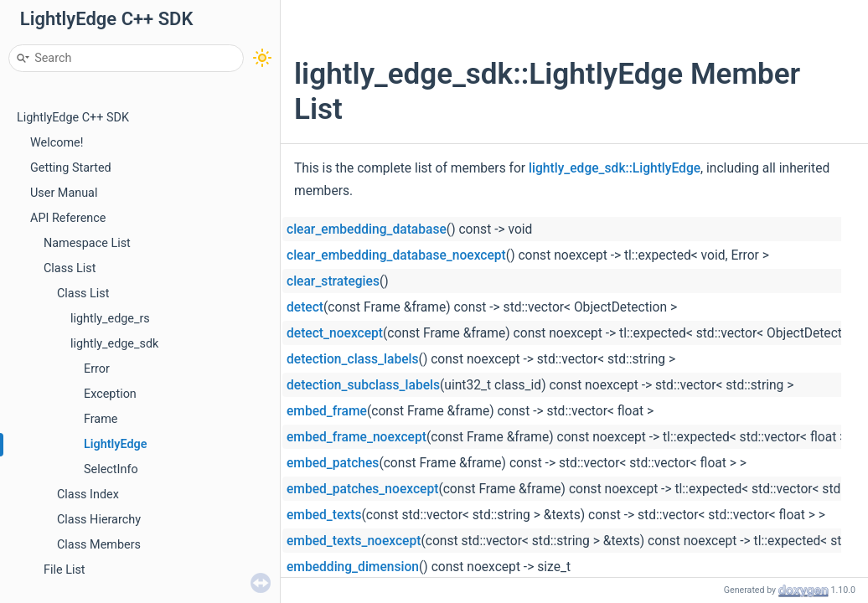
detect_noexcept (335, 333)
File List (65, 570)
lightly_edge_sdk (114, 344)
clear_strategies (333, 281)
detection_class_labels (353, 359)
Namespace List (87, 243)
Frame (101, 419)
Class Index (88, 495)
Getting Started (71, 168)
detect (305, 307)
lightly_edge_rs (110, 319)
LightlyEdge (115, 444)
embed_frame (327, 411)
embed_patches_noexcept (362, 489)
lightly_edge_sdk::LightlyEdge (615, 168)
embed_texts (324, 515)
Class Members (99, 545)
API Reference (68, 218)
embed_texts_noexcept (354, 541)
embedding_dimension (353, 567)
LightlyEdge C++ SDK (73, 118)
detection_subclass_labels (363, 385)
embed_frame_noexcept (356, 437)
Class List (70, 268)
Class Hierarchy (99, 520)
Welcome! (57, 143)
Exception (110, 394)
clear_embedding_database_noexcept (396, 255)
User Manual (64, 193)
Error (97, 369)
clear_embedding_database (367, 229)
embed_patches (333, 463)
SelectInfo (111, 469)
